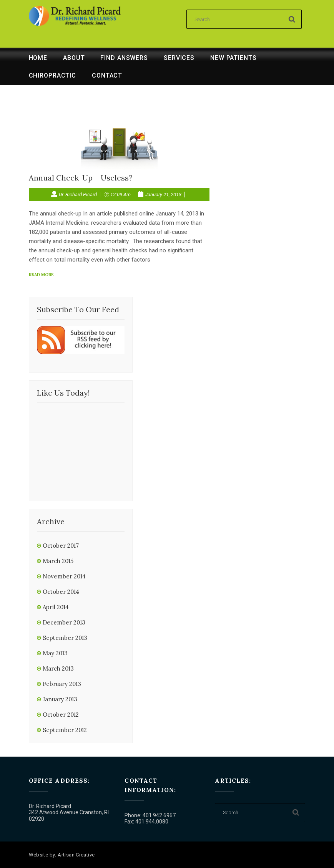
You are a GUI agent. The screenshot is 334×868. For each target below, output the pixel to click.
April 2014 (56, 607)
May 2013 (55, 653)
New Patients (233, 58)
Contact (107, 75)
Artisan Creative (76, 855)
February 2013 (62, 684)
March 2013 (58, 668)
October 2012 (61, 715)
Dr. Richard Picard (78, 195)
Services (179, 58)
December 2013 (64, 622)
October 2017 (61, 546)
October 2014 (61, 592)
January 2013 (60, 699)
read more (41, 275)
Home (38, 58)
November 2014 (64, 576)
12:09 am (120, 195)
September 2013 (65, 638)
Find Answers (124, 58)
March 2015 (58, 561)
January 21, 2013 (163, 195)
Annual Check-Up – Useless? (81, 178)
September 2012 (65, 730)
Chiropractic (53, 75)
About (74, 58)
